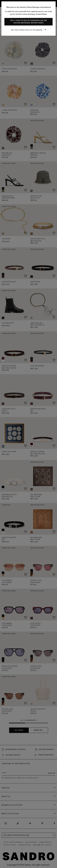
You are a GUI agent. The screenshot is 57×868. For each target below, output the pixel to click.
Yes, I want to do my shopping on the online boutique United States (29, 22)
